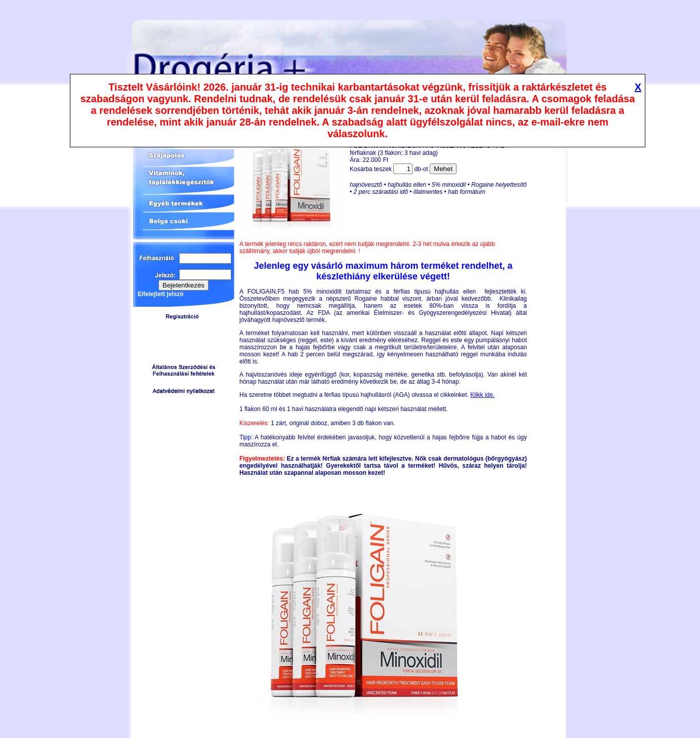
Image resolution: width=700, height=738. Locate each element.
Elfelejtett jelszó (161, 294)
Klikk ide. (482, 395)
